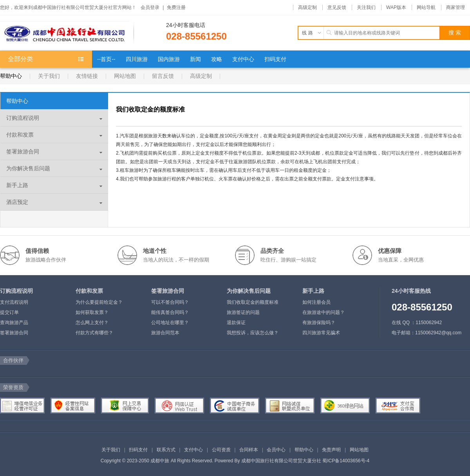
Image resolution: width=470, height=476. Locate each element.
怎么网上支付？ (92, 323)
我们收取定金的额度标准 (253, 302)
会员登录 (150, 7)
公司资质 (221, 450)
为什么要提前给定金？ (99, 302)
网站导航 (426, 7)
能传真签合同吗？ (170, 312)
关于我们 (49, 76)
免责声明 (331, 450)
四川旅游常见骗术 (321, 333)
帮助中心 (11, 76)
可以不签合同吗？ (170, 302)
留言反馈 (163, 76)
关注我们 (366, 7)
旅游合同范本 (165, 333)
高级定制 (307, 7)
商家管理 (456, 7)
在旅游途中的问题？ (324, 312)
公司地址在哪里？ (170, 323)
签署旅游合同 (14, 333)
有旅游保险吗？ (319, 323)
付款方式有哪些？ (94, 333)
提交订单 (9, 312)
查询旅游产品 (14, 323)
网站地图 (125, 76)
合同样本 (249, 450)
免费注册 (176, 7)
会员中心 (276, 450)
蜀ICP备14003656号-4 (346, 461)
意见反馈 (337, 7)
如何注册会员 (316, 302)
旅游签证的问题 (243, 312)
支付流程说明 (14, 302)
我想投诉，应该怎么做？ (253, 333)
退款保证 (236, 323)
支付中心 (193, 450)
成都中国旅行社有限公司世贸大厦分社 (281, 461)
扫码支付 (138, 450)
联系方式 (166, 450)
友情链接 (87, 76)
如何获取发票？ (92, 312)
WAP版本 (396, 7)
